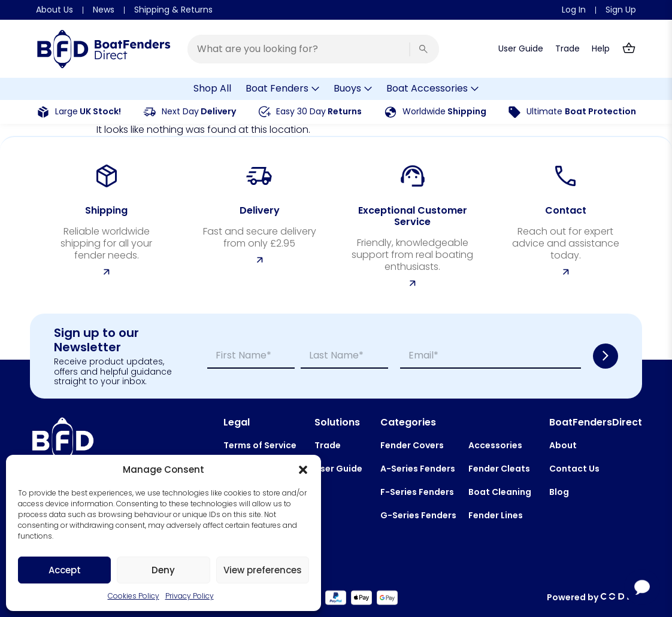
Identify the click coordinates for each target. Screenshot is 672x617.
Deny (163, 570)
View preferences (263, 570)
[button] (303, 470)
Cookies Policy (134, 596)
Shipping (444, 111)
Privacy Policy (190, 596)
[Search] (423, 49)
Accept (65, 570)
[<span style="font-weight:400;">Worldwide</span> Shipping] (391, 112)
